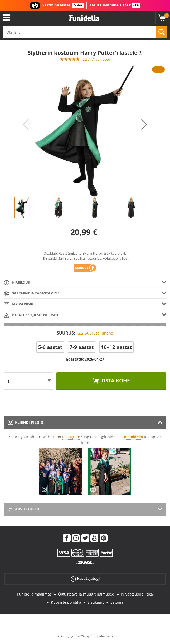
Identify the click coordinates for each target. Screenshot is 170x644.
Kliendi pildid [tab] (26, 422)
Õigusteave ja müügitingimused (86, 594)
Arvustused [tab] (24, 509)
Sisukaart (96, 602)
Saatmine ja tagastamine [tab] (32, 294)
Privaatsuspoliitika (137, 594)
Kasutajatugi (85, 579)
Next (144, 124)
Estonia (117, 602)
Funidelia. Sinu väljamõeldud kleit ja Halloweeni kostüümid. (84, 18)
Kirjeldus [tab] (17, 283)
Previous (26, 124)
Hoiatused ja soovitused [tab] (31, 315)
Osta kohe (115, 381)
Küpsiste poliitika (66, 602)
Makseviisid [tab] (19, 304)
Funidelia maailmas (34, 594)
